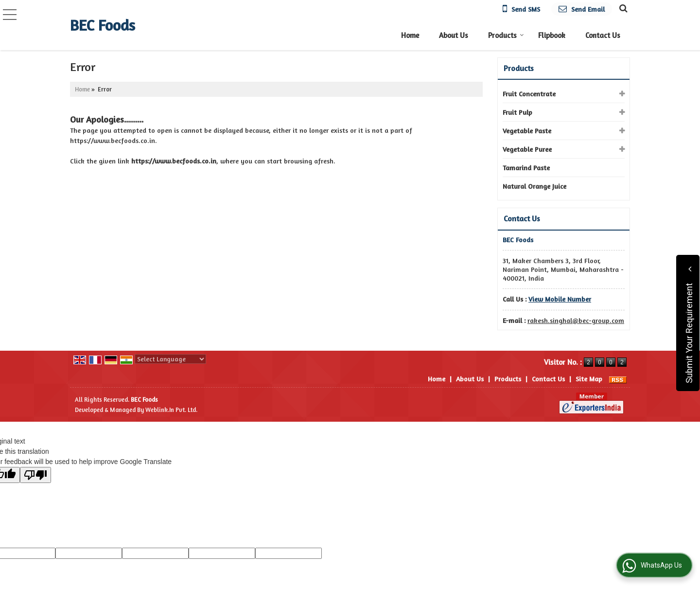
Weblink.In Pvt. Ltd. (171, 410)
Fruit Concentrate (529, 94)
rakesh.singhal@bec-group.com (576, 320)
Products (506, 35)
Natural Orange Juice (534, 186)
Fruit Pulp (517, 112)
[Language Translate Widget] (170, 359)
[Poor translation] (35, 475)
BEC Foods (103, 25)
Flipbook (552, 35)
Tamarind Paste (526, 168)
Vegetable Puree (527, 149)
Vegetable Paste (527, 131)
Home (410, 35)
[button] (560, 299)
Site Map (589, 379)
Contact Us (603, 35)
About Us (454, 35)
